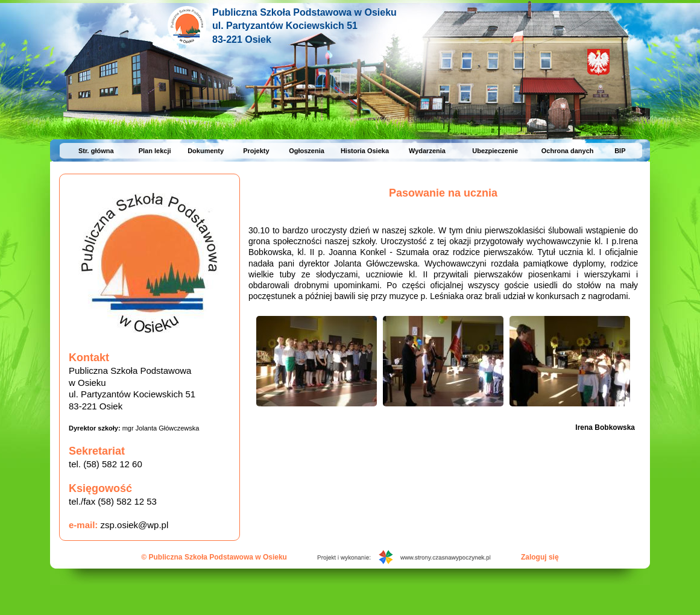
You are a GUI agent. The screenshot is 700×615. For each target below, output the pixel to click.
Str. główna (96, 151)
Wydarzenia (427, 151)
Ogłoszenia (307, 151)
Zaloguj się (540, 557)
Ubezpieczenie (495, 151)
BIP (620, 151)
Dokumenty (206, 151)
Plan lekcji (155, 151)
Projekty (256, 151)
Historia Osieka (365, 151)
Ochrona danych (568, 151)
